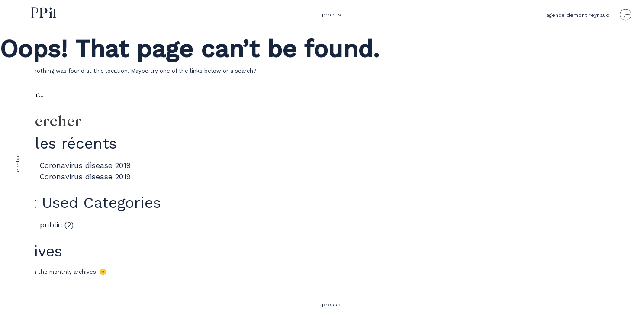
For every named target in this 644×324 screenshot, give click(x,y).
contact (18, 162)
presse (331, 305)
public (51, 225)
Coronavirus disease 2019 (85, 165)
